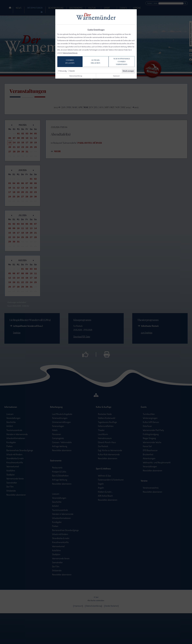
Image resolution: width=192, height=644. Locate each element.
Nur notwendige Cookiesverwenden (123, 63)
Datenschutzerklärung (70, 54)
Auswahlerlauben (95, 63)
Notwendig (62, 72)
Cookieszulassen (68, 63)
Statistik (71, 72)
